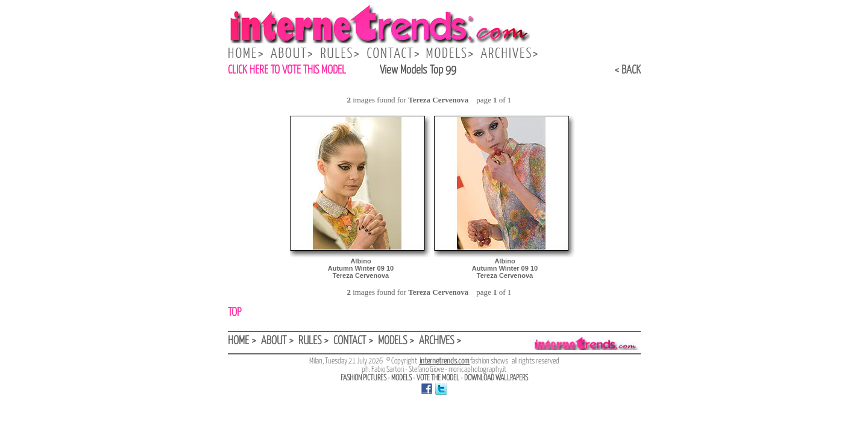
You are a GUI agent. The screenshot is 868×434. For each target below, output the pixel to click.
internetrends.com (445, 361)
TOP (234, 313)
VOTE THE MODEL (438, 378)
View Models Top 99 (418, 70)
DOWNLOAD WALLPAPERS (496, 378)
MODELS (401, 378)
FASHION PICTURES (363, 378)
